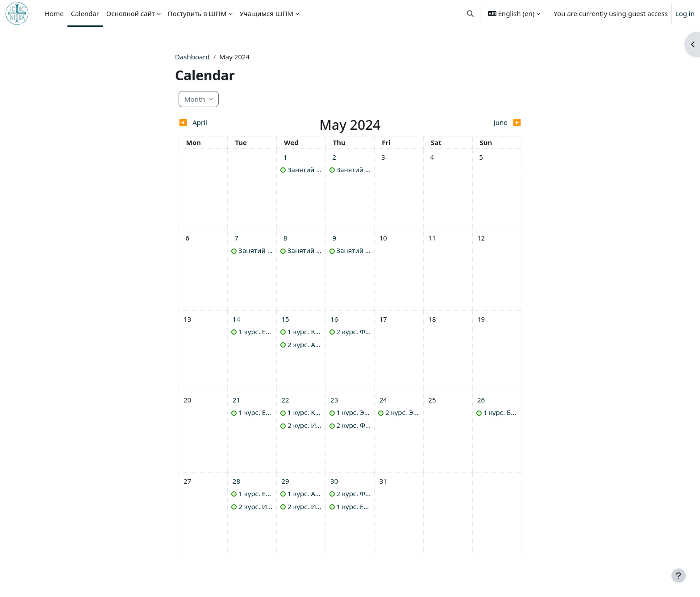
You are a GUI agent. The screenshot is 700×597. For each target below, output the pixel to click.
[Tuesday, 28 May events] (236, 481)
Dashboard (192, 57)
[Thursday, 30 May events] (334, 481)
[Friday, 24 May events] (383, 400)
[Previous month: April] (221, 122)
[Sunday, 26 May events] (481, 400)
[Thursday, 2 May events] (334, 157)
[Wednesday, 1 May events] (285, 157)
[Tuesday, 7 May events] (236, 238)
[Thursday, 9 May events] (334, 238)
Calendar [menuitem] (85, 13)
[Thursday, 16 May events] (334, 319)
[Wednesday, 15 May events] (285, 319)
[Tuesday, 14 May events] (236, 319)
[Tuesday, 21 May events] (236, 400)
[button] (470, 13)
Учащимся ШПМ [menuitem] (267, 13)
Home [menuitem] (54, 13)
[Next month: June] (479, 122)
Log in (685, 13)
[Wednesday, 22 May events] (285, 400)
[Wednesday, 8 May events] (285, 238)
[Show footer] (679, 576)
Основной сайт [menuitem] (131, 13)
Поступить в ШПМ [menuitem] (197, 13)
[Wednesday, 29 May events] (285, 481)
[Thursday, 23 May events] (334, 400)
